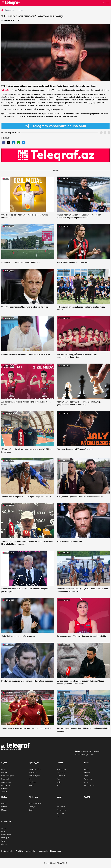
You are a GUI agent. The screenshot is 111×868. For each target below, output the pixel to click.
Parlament (5, 779)
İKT (30, 779)
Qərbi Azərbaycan (8, 776)
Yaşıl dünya (61, 776)
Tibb (58, 779)
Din (58, 785)
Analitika (4, 792)
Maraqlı (4, 810)
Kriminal (4, 807)
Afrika (86, 769)
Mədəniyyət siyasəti (36, 804)
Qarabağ (4, 789)
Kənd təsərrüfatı (35, 769)
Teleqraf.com (6, 90)
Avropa (87, 782)
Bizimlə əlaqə (56, 851)
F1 (58, 804)
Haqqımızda (43, 851)
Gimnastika (61, 807)
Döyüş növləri (61, 810)
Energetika (33, 772)
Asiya (86, 776)
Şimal (3, 841)
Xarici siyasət (6, 782)
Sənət (31, 810)
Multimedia (30, 851)
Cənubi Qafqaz (89, 785)
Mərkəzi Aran (6, 835)
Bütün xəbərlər (7, 851)
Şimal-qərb (5, 838)
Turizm (31, 785)
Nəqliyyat (32, 782)
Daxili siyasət (6, 785)
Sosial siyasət (61, 769)
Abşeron (4, 844)
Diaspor (4, 772)
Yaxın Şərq (88, 779)
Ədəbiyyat (33, 807)
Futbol (59, 816)
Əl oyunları (60, 813)
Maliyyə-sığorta (34, 776)
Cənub (4, 828)
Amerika (87, 772)
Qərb (3, 831)
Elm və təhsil (61, 772)
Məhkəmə (5, 804)
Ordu (3, 769)
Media (59, 782)
